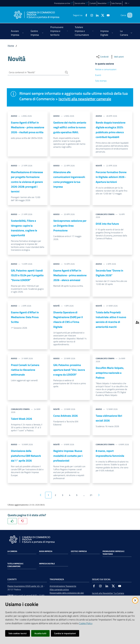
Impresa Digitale (47, 564)
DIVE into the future (107, 224)
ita (127, 3)
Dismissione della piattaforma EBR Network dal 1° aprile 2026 (26, 456)
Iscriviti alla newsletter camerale (86, 99)
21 (91, 495)
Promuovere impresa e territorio (113, 553)
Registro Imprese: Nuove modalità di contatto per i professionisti (68, 456)
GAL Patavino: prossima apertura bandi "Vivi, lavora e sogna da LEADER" (69, 370)
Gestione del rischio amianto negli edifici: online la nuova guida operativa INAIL (70, 127)
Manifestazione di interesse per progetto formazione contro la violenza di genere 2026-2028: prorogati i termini (27, 182)
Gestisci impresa (79, 551)
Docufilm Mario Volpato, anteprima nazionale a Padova (110, 373)
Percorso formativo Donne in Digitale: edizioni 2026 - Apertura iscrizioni (111, 177)
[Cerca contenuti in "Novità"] (35, 72)
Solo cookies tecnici (18, 633)
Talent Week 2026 (21, 419)
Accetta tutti (40, 633)
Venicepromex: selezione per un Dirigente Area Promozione (70, 226)
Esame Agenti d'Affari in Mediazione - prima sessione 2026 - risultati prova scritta (28, 127)
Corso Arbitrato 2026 (65, 416)
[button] (129, 15)
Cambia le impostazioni (65, 633)
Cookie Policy (86, 623)
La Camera (12, 551)
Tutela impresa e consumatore (15, 565)
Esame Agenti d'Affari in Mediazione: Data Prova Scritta (25, 317)
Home (11, 46)
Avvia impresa (46, 551)
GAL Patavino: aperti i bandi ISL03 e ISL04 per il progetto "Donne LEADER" (27, 275)
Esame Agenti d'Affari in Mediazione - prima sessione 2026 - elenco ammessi (70, 275)
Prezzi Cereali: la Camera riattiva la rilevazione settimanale (25, 370)
